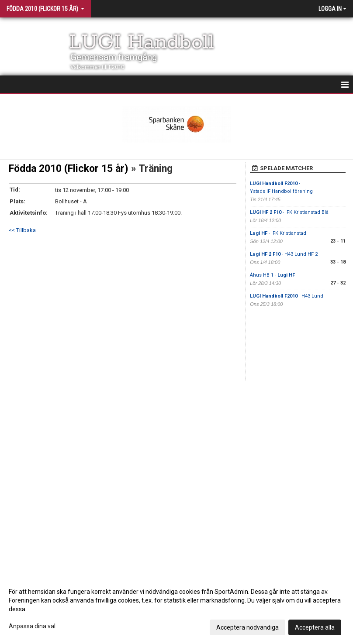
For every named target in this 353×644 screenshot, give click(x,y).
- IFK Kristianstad (278, 233)
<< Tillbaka (22, 230)
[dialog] (176, 609)
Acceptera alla (315, 627)
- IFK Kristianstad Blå (290, 212)
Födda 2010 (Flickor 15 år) (69, 169)
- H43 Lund (287, 296)
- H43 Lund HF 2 (284, 254)
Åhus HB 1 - (272, 275)
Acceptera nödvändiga (247, 627)
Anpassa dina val (32, 626)
